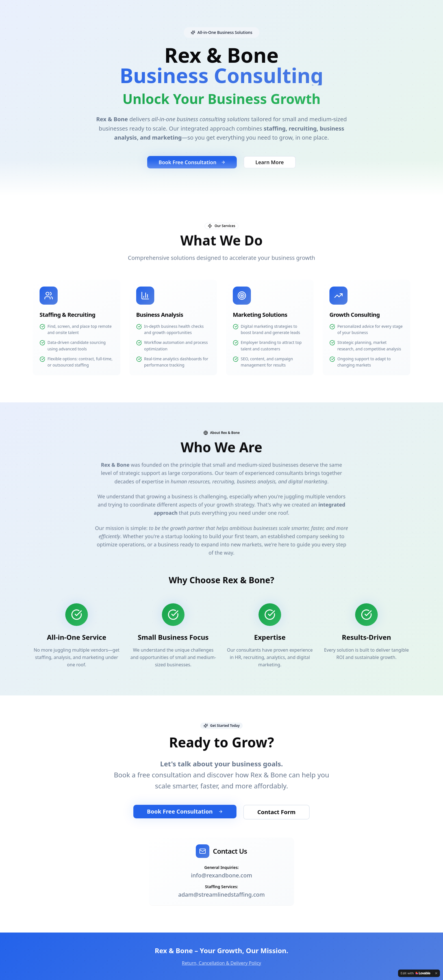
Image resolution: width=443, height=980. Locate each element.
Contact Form (276, 812)
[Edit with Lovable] (415, 973)
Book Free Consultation (185, 811)
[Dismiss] (436, 973)
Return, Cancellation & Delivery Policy (222, 963)
